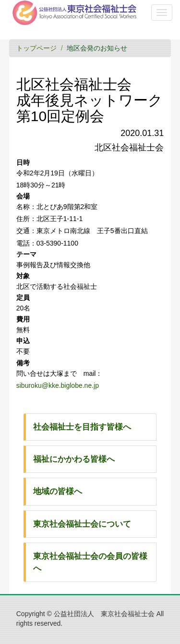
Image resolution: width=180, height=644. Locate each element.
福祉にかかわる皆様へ (74, 459)
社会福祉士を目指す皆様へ (82, 427)
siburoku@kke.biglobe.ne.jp (58, 385)
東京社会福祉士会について (82, 524)
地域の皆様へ (58, 491)
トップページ (36, 48)
